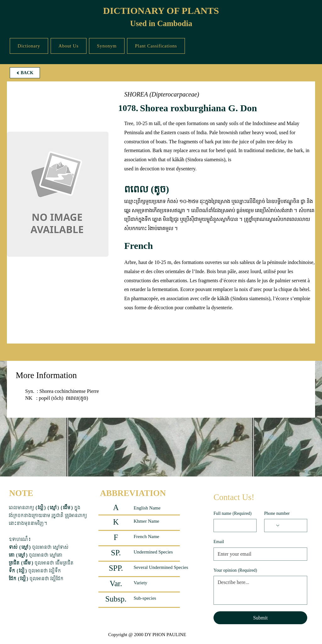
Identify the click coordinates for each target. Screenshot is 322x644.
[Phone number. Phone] (292, 526)
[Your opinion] (260, 590)
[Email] (258, 554)
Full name (233, 514)
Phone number (277, 513)
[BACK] (25, 73)
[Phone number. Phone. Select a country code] (274, 526)
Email (219, 542)
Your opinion (235, 570)
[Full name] (233, 526)
